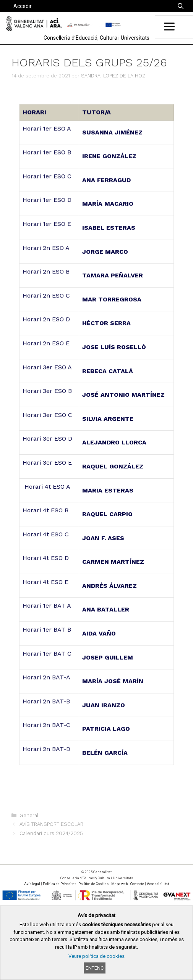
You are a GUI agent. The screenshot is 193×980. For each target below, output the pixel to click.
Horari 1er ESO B (48, 158)
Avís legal (32, 884)
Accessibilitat (158, 884)
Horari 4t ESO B (47, 509)
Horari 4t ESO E (47, 579)
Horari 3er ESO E (48, 462)
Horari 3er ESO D (48, 439)
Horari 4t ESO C (47, 532)
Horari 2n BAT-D (47, 743)
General (29, 815)
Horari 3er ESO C (48, 416)
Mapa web (119, 884)
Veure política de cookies (96, 956)
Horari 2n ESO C (47, 299)
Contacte (137, 884)
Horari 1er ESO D (48, 205)
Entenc (95, 968)
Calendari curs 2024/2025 (51, 833)
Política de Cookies (93, 884)
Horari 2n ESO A (47, 252)
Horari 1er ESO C (48, 181)
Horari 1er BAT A (48, 603)
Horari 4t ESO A (47, 486)
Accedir (23, 6)
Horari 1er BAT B (48, 626)
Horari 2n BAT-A (47, 673)
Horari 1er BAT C (48, 649)
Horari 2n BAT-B (47, 696)
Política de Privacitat (59, 884)
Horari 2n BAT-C (47, 720)
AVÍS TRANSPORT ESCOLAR (51, 824)
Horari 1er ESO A (48, 135)
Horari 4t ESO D (47, 556)
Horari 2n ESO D (47, 322)
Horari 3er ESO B (48, 392)
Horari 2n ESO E (47, 345)
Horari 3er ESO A (48, 369)
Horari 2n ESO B (47, 275)
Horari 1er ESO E (48, 228)
